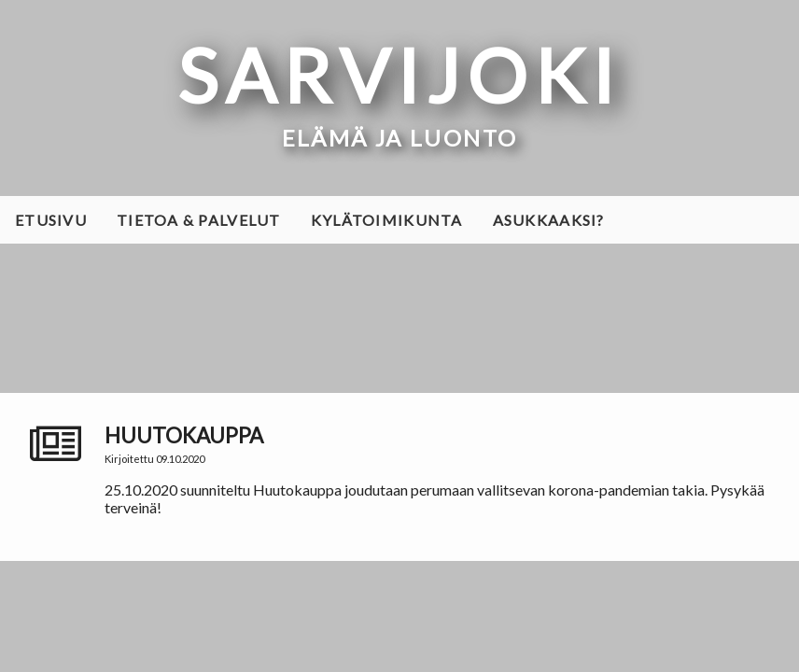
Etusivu (51, 220)
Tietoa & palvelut (199, 220)
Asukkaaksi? (549, 220)
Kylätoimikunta (387, 220)
